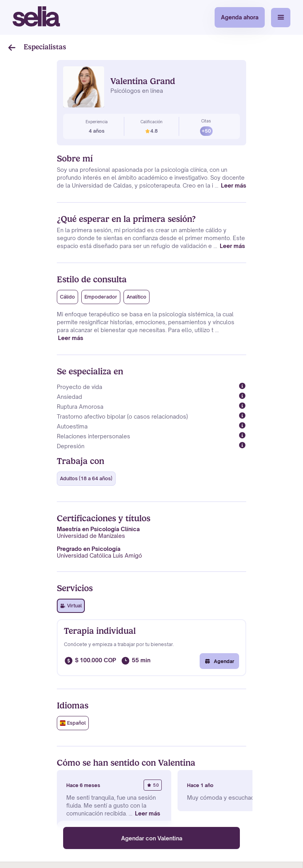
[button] (281, 18)
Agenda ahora (240, 17)
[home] (36, 17)
